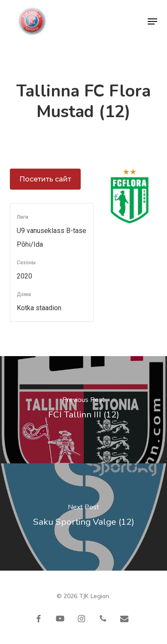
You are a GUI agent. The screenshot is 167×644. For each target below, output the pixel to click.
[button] (152, 21)
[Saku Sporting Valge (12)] (83, 517)
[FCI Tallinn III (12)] (83, 410)
